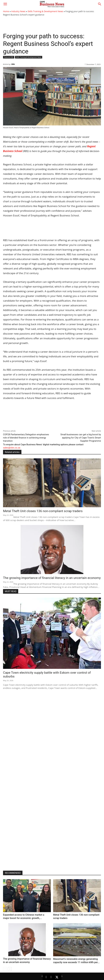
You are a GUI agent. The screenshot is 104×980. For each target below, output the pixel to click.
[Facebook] (51, 977)
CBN (13, 64)
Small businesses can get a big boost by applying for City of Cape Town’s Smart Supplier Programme (81, 438)
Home (6, 11)
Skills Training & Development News (45, 11)
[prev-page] (5, 969)
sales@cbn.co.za (12, 448)
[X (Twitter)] (57, 977)
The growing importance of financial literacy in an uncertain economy (52, 578)
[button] (5, 4)
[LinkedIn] (46, 977)
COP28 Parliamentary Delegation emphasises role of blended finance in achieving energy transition (26, 438)
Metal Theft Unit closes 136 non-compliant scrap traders (43, 511)
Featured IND (9, 57)
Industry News (18, 11)
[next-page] (10, 969)
